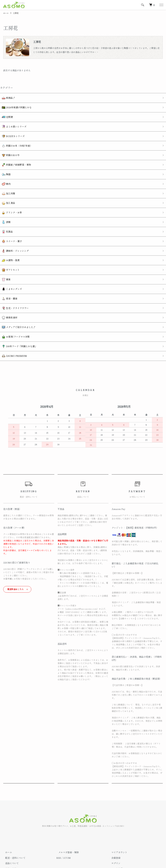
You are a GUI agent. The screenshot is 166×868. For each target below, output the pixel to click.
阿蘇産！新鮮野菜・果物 (15, 155)
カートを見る (116, 832)
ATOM (67, 821)
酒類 (4, 205)
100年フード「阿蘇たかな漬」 (18, 312)
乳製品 (5, 213)
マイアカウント (118, 816)
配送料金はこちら (16, 553)
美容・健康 (8, 270)
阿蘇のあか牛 (9, 147)
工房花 (17, 13)
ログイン (114, 827)
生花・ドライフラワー (13, 279)
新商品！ (7, 97)
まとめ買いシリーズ (12, 122)
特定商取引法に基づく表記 (17, 838)
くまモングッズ (10, 262)
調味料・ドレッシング (13, 229)
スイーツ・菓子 (10, 221)
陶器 (4, 163)
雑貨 (4, 254)
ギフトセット (9, 246)
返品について (10, 827)
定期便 (5, 114)
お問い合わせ (116, 838)
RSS (59, 821)
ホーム (6, 13)
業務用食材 (8, 287)
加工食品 (7, 188)
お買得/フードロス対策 (14, 303)
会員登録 (114, 821)
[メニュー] (161, 5)
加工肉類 (7, 180)
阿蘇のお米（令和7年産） (15, 138)
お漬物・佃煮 (9, 238)
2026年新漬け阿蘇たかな (15, 105)
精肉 (4, 172)
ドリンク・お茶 (10, 196)
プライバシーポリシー (15, 843)
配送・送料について (13, 821)
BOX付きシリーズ (11, 130)
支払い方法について (13, 832)
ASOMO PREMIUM (12, 320)
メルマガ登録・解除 (67, 816)
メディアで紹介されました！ (17, 295)
